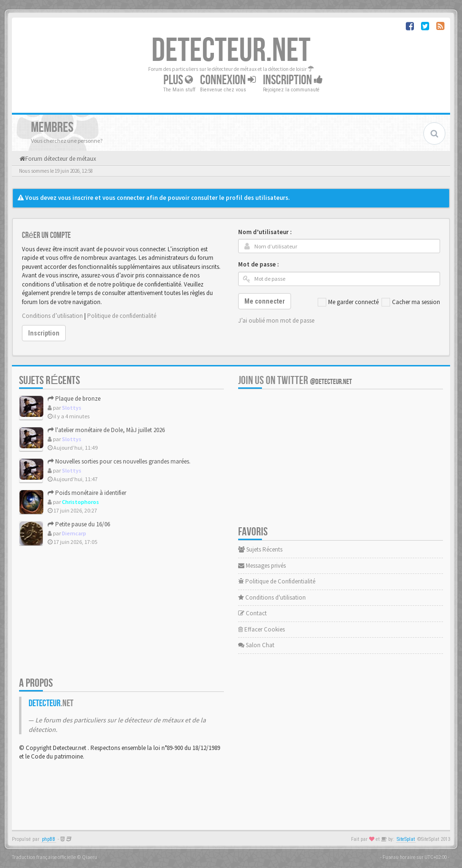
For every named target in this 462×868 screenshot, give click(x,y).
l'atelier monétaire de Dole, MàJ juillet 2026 (106, 430)
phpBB (49, 839)
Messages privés (262, 566)
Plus (178, 80)
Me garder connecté (348, 302)
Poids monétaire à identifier (87, 493)
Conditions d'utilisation (272, 597)
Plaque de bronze (74, 399)
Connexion (228, 80)
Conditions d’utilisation (52, 316)
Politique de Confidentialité (277, 581)
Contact (252, 613)
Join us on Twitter (295, 380)
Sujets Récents (260, 549)
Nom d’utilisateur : (265, 232)
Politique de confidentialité (122, 316)
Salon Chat (256, 645)
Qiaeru (90, 857)
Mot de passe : (258, 264)
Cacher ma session (411, 302)
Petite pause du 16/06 (79, 524)
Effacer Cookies (261, 629)
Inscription (293, 80)
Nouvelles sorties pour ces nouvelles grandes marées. (119, 461)
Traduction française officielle (44, 857)
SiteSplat (406, 839)
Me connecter (265, 301)
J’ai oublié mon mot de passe (276, 321)
